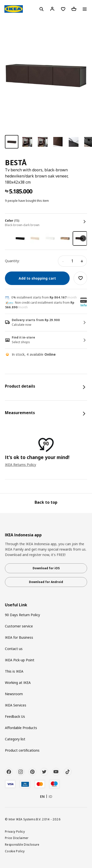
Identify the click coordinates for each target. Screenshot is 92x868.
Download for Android (46, 582)
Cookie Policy (15, 851)
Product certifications (22, 750)
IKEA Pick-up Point (20, 660)
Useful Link (16, 605)
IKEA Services (16, 705)
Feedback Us (15, 716)
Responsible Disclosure (22, 844)
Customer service (19, 626)
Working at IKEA (18, 683)
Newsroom (14, 694)
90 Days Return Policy (22, 615)
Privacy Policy (15, 831)
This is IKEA (14, 671)
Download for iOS (46, 568)
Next (83, 238)
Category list (15, 739)
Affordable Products (21, 728)
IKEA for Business (19, 637)
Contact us (14, 649)
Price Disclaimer (17, 838)
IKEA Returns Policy (20, 465)
